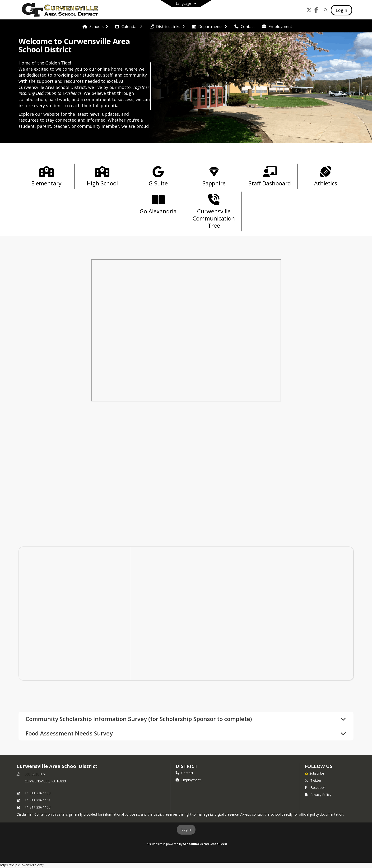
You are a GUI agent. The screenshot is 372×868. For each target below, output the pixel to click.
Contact (184, 773)
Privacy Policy (318, 795)
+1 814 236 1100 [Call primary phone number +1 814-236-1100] (38, 793)
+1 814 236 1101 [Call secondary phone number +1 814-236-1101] (38, 801)
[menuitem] (95, 26)
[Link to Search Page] (325, 10)
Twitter (313, 781)
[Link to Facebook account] (316, 11)
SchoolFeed (218, 844)
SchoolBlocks (193, 844)
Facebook (315, 788)
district (186, 767)
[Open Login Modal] (341, 10)
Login (186, 830)
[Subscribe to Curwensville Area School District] (314, 774)
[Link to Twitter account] (309, 11)
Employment (188, 780)
